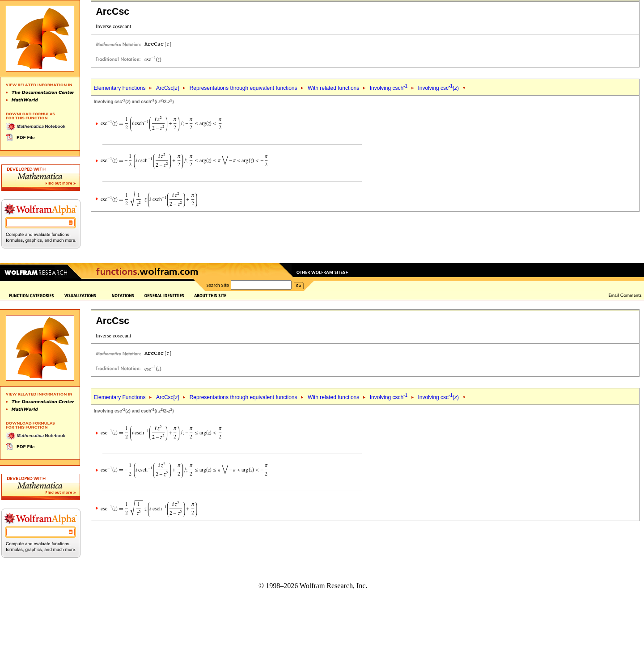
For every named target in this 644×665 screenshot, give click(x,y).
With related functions (333, 88)
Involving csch (389, 88)
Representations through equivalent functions (244, 88)
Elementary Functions (119, 88)
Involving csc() (438, 88)
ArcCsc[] (167, 88)
